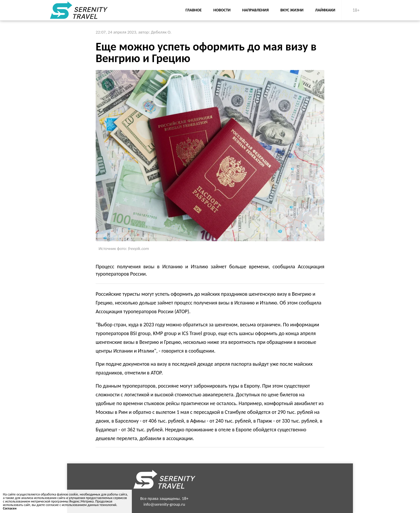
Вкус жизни (292, 10)
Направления (255, 10)
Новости (222, 10)
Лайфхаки (325, 10)
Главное (194, 10)
